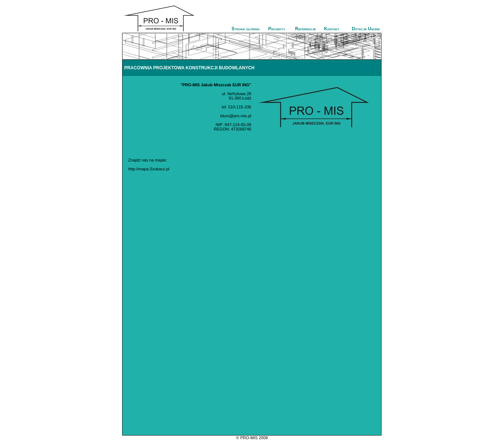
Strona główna (246, 29)
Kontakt (332, 29)
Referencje (306, 29)
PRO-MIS (249, 438)
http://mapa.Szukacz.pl (149, 169)
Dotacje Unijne (366, 29)
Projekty (277, 29)
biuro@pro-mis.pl (236, 116)
